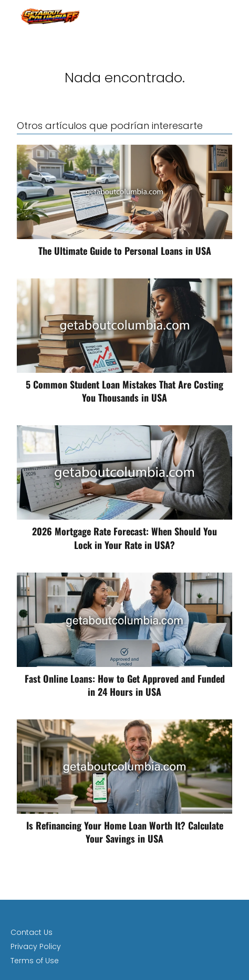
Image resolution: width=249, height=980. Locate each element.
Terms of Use (35, 961)
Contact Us (32, 932)
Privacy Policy (36, 946)
